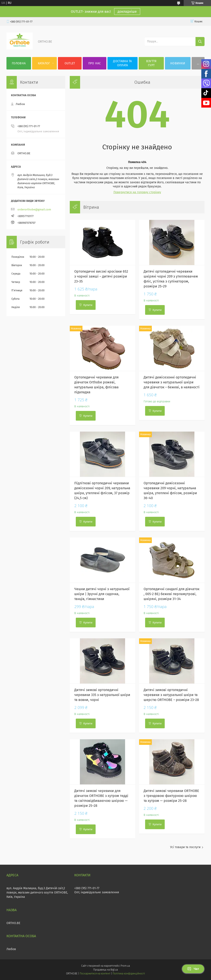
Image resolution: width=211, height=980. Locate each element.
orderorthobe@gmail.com (34, 209)
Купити (88, 305)
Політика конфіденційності (129, 974)
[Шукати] (200, 42)
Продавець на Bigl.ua (105, 970)
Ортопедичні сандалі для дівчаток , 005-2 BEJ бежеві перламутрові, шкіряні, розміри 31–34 (171, 594)
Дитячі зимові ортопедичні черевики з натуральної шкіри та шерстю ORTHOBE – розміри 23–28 (171, 695)
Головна (19, 63)
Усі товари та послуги (185, 847)
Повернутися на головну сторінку (137, 192)
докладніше (127, 12)
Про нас (95, 63)
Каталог (44, 63)
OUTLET (70, 63)
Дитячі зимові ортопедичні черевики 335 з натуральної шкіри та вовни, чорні (102, 695)
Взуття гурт (151, 63)
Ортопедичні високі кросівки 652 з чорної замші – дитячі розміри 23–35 (101, 276)
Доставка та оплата (122, 63)
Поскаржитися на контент (95, 974)
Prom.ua (125, 966)
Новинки (178, 63)
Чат (193, 969)
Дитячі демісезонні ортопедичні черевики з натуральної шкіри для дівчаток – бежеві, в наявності (172, 382)
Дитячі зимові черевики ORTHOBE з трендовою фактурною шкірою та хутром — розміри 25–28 (171, 796)
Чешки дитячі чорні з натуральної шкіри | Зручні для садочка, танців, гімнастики (102, 594)
